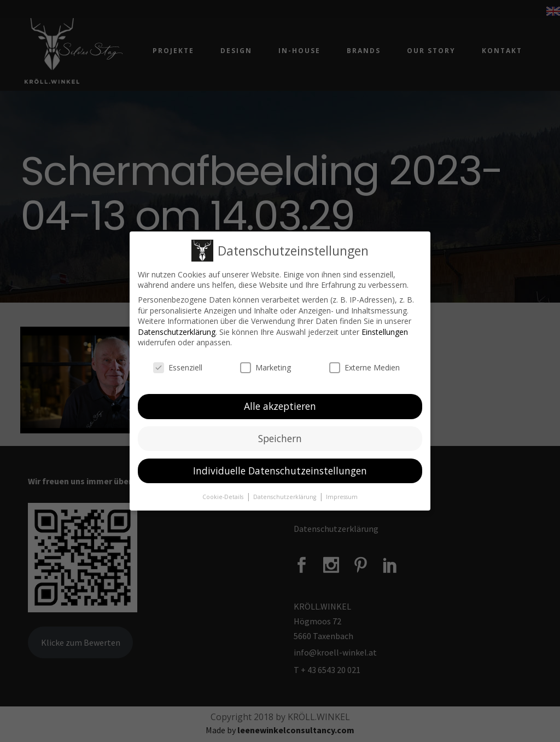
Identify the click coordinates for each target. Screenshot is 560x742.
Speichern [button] (280, 438)
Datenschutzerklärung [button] (285, 496)
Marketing (266, 367)
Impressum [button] (342, 496)
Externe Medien (364, 367)
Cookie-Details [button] (224, 496)
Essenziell (178, 367)
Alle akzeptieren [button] (280, 406)
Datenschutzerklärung (177, 332)
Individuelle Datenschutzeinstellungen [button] (280, 471)
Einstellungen (385, 332)
